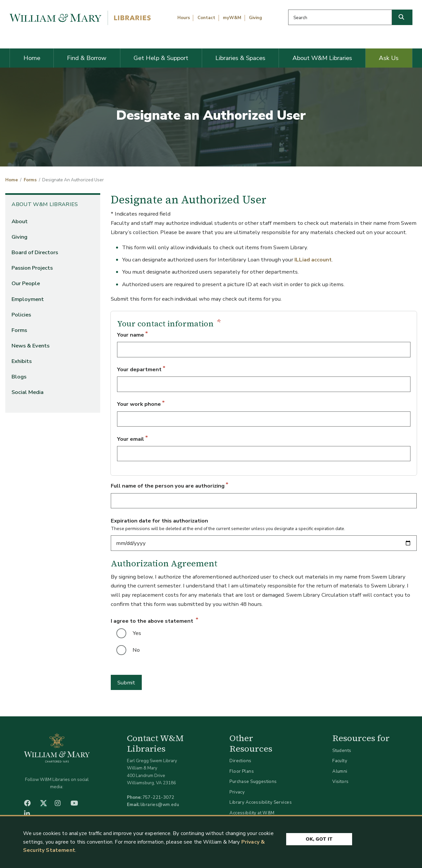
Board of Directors (35, 252)
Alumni (340, 771)
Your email (131, 439)
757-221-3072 (158, 797)
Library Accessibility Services (261, 802)
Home (32, 58)
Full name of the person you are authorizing (168, 486)
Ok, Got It (319, 839)
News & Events (30, 346)
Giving (256, 18)
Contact (206, 18)
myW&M (232, 18)
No (136, 650)
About (20, 221)
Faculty (340, 761)
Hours (184, 18)
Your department (139, 369)
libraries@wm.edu (160, 805)
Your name (131, 335)
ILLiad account (313, 260)
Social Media (28, 392)
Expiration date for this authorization (159, 521)
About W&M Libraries (322, 58)
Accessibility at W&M (252, 813)
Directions (240, 761)
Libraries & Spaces (240, 58)
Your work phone (139, 404)
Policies (21, 315)
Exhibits (22, 361)
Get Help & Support (161, 58)
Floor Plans (242, 771)
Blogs (19, 377)
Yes (137, 633)
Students (342, 750)
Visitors (340, 781)
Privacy (237, 792)
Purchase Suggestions (253, 781)
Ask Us (389, 58)
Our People (26, 283)
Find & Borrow (87, 58)
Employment (28, 299)
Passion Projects (32, 268)
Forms (30, 180)
